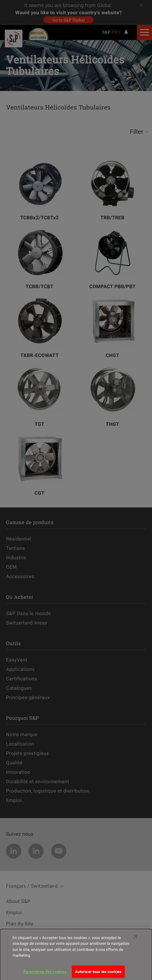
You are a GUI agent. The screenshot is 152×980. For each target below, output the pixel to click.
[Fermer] (136, 939)
